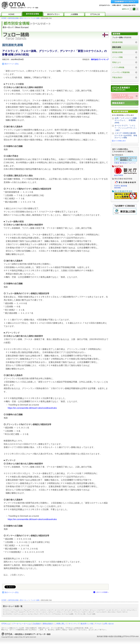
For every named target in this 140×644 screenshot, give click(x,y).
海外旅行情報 (102, 636)
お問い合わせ (108, 624)
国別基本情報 (117, 42)
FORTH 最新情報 (121, 186)
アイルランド (18, 610)
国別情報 (118, 188)
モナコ (125, 612)
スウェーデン (131, 610)
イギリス (43, 610)
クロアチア (101, 610)
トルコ (43, 612)
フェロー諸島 (35, 18)
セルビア (22, 612)
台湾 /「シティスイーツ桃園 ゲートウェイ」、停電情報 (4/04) (126, 120)
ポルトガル (111, 612)
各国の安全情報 (115, 636)
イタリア (50, 610)
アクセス (98, 624)
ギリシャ (93, 610)
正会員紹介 (37, 624)
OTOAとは (6, 624)
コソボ (108, 610)
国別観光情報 (117, 52)
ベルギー (84, 612)
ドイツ (38, 612)
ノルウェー (51, 612)
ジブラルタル (56, 614)
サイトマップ (74, 624)
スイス (123, 610)
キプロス (85, 610)
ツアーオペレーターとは (21, 624)
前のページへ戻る (12, 64)
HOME (4, 18)
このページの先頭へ (102, 592)
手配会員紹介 (117, 77)
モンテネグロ (7, 614)
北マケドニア (77, 610)
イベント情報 (117, 57)
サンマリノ (116, 610)
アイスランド (7, 610)
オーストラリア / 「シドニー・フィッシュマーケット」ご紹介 (126, 128)
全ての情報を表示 (120, 141)
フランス (77, 612)
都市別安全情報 (13, 18)
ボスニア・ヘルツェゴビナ (97, 612)
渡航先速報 (117, 47)
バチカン (59, 612)
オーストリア (59, 610)
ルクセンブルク (33, 614)
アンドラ (35, 610)
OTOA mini (134, 636)
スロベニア (14, 612)
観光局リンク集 (87, 624)
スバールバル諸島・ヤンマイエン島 (73, 614)
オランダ (68, 610)
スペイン (6, 612)
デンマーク (30, 612)
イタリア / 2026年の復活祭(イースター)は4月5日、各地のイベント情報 (126, 135)
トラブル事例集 (118, 67)
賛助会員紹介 (48, 624)
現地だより (117, 62)
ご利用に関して (61, 624)
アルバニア (27, 610)
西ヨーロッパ (24, 18)
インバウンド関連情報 (121, 72)
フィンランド (68, 612)
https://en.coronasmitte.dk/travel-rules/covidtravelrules (32, 408)
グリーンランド (45, 614)
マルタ (119, 612)
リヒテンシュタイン (20, 614)
